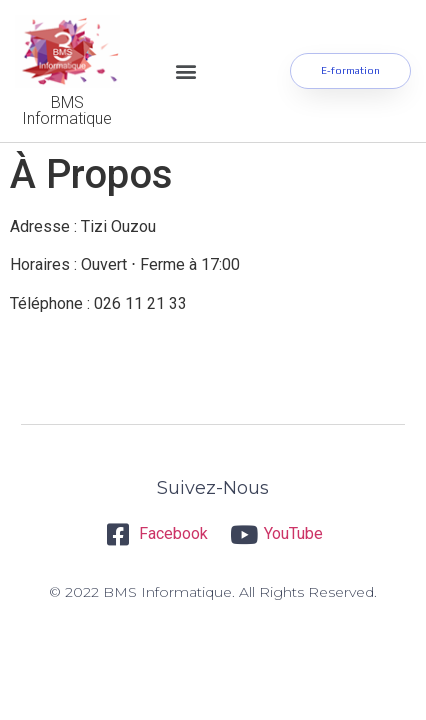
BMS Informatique (67, 110)
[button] (186, 70)
